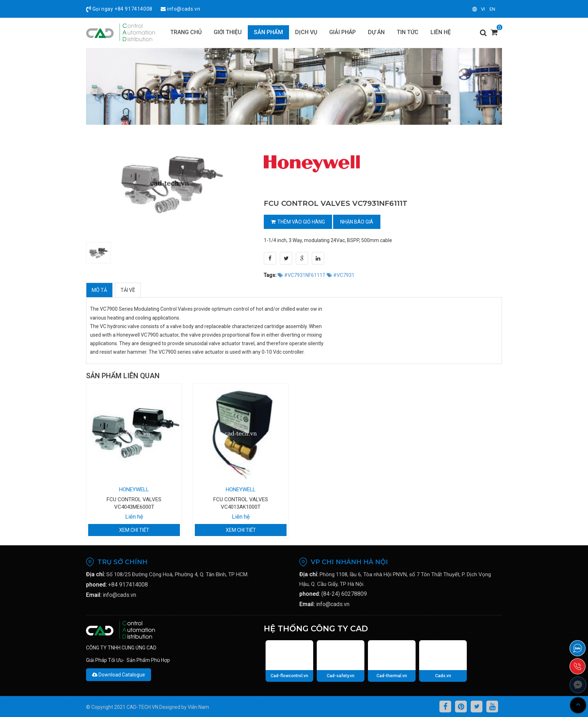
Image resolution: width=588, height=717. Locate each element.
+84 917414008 (133, 9)
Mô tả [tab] (99, 290)
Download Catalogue (119, 675)
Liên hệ (134, 517)
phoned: (97, 585)
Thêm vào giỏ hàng (298, 222)
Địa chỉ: (96, 574)
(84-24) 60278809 (344, 594)
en (492, 9)
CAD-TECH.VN (142, 707)
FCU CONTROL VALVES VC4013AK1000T (241, 503)
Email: (94, 595)
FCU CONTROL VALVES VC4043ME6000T (134, 503)
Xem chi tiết (134, 530)
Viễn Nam (198, 707)
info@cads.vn (184, 9)
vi (483, 9)
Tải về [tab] (128, 290)
